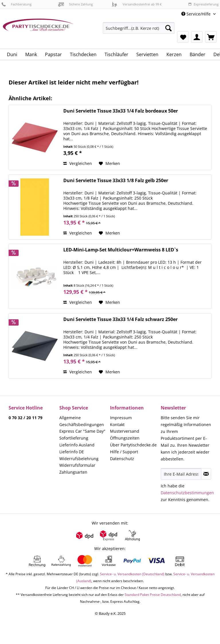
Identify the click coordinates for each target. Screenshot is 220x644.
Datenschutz (122, 459)
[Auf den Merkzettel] (109, 164)
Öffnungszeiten (125, 438)
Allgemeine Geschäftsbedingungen (82, 421)
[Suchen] (168, 28)
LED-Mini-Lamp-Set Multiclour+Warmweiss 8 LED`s (121, 250)
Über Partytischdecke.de (133, 445)
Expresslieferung (203, 4)
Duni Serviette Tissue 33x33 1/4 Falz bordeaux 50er (121, 111)
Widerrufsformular (77, 465)
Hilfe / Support (124, 452)
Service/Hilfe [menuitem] (197, 14)
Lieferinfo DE (72, 452)
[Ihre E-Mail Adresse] (181, 474)
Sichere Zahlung (75, 4)
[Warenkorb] (211, 37)
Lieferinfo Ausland (77, 445)
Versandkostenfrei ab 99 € (137, 4)
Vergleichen (78, 163)
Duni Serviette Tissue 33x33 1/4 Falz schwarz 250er (120, 319)
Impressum (121, 418)
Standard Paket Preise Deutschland (153, 595)
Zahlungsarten (73, 472)
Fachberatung (16, 4)
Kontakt (117, 425)
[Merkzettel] (183, 37)
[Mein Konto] (197, 37)
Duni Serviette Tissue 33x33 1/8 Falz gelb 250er (116, 181)
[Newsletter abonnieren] (206, 474)
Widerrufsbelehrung (79, 459)
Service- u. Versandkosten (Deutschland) (132, 574)
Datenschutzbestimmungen (187, 493)
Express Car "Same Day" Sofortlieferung (82, 435)
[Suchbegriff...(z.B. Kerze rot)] (139, 28)
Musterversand (125, 431)
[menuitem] (139, 31)
